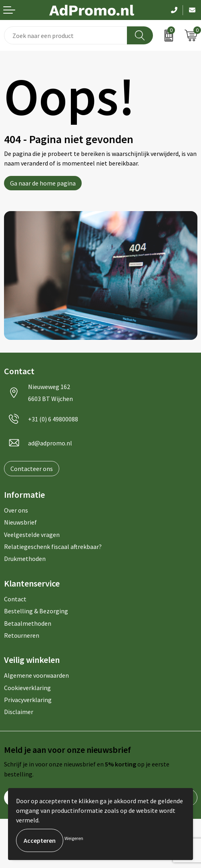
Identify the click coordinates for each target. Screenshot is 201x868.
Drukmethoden (25, 559)
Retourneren (22, 635)
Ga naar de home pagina (43, 183)
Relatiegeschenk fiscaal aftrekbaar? (53, 547)
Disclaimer (19, 712)
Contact (15, 599)
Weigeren (74, 838)
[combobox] (66, 35)
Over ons (16, 510)
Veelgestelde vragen (32, 535)
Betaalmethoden (28, 623)
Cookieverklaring (27, 688)
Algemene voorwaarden (36, 675)
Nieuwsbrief (20, 522)
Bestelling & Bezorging (36, 611)
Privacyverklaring (28, 700)
